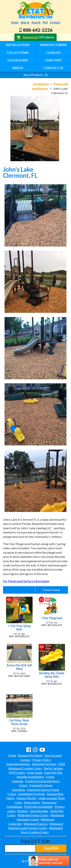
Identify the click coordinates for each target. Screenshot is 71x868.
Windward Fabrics (35, 824)
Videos (18, 68)
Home (15, 23)
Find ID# (51, 848)
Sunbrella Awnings (18, 764)
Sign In (25, 23)
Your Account (53, 755)
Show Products (36, 75)
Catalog (53, 52)
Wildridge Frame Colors (33, 815)
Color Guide (18, 60)
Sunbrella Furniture (44, 764)
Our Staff (53, 60)
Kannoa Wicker (27, 798)
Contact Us (53, 68)
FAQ (45, 23)
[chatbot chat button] (49, 861)
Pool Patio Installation (39, 807)
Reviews (23, 811)
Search (36, 23)
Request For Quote (30, 755)
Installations (18, 45)
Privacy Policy (42, 760)
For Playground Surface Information (26, 581)
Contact (55, 23)
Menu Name (32, 802)
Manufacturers (53, 45)
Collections (18, 52)
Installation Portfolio (32, 794)
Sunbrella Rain (39, 811)
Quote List (30, 37)
